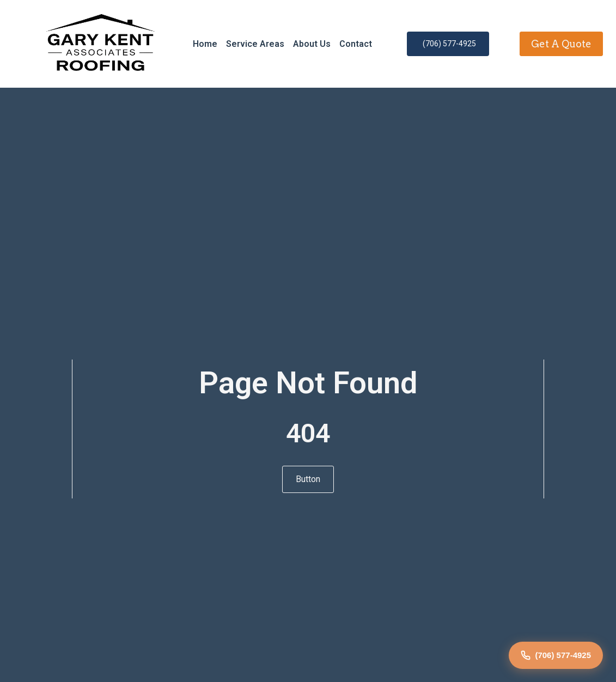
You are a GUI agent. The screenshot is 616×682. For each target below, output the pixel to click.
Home (205, 44)
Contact (356, 44)
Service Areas (255, 44)
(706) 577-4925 (556, 655)
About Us (312, 44)
